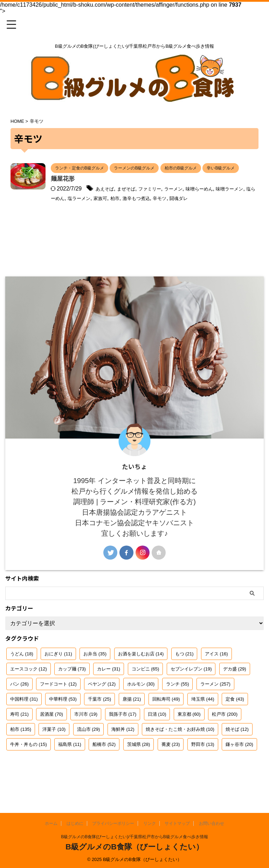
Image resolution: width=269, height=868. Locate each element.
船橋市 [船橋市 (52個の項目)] (104, 765)
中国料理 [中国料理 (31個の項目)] (24, 720)
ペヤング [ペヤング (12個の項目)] (102, 705)
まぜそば (167, 201)
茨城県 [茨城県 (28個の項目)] (139, 765)
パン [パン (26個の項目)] (19, 705)
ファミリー (196, 201)
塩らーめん (157, 210)
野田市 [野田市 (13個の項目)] (203, 765)
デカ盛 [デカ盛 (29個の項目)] (235, 690)
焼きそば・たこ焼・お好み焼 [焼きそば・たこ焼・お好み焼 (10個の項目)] (180, 750)
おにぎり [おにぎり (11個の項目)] (58, 675)
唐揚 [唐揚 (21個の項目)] (132, 720)
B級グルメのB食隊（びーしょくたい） (134, 847)
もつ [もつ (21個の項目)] (184, 675)
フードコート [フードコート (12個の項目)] (58, 705)
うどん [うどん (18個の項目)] (22, 675)
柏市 (230, 210)
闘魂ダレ (137, 219)
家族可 (213, 210)
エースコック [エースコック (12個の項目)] (29, 690)
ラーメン (224, 201)
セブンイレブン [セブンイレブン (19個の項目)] (191, 690)
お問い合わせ (212, 823)
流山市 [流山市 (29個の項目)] (89, 750)
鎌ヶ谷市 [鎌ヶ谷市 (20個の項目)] (239, 765)
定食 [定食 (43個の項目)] (235, 720)
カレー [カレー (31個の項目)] (109, 690)
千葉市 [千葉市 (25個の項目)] (99, 720)
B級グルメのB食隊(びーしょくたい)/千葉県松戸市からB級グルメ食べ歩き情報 (134, 837)
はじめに (75, 823)
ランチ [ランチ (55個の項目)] (178, 705)
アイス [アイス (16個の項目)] (216, 675)
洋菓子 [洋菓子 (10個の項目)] (54, 750)
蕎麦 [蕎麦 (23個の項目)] (171, 765)
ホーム (51, 823)
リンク (150, 823)
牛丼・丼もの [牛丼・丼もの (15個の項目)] (29, 765)
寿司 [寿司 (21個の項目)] (19, 735)
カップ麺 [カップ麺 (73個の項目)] (72, 690)
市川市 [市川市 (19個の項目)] (86, 735)
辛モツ (114, 219)
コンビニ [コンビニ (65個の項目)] (146, 690)
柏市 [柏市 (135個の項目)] (21, 750)
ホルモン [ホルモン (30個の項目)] (141, 705)
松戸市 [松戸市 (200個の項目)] (225, 735)
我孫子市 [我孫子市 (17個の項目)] (123, 735)
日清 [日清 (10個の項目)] (157, 735)
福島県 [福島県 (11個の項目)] (70, 765)
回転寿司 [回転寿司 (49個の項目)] (166, 720)
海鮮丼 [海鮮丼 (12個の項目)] (123, 750)
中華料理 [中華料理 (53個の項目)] (63, 720)
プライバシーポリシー (113, 823)
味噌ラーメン (123, 210)
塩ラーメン (188, 210)
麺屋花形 (98, 191)
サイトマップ (177, 823)
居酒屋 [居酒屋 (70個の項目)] (51, 735)
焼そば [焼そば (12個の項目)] (237, 750)
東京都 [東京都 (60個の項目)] (189, 735)
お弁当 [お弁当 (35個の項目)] (95, 675)
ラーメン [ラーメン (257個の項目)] (215, 705)
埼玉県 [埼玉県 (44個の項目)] (203, 720)
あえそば (142, 201)
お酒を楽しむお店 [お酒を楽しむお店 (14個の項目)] (141, 675)
